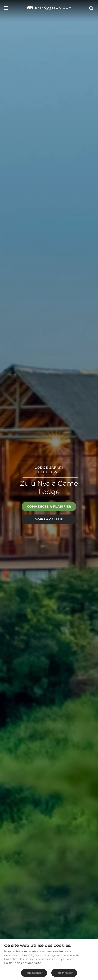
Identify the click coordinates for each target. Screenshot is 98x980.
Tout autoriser (34, 973)
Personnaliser (64, 973)
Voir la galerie (49, 519)
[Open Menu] (6, 8)
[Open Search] (91, 8)
